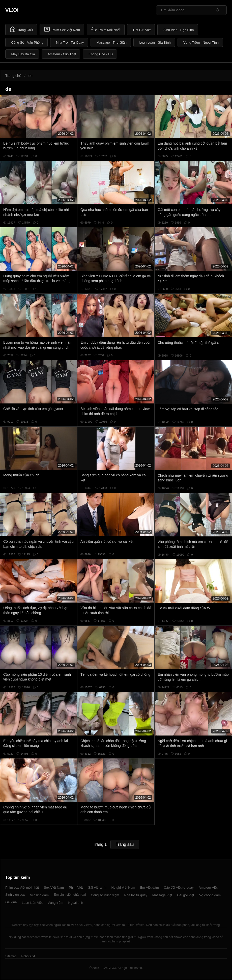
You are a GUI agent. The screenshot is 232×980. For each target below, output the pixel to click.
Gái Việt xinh (97, 888)
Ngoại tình (76, 903)
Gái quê (11, 902)
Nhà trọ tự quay (136, 895)
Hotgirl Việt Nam (123, 888)
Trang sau (125, 844)
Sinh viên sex (15, 895)
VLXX (12, 10)
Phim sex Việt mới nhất (22, 888)
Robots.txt (28, 956)
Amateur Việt (208, 888)
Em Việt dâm (150, 888)
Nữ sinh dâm (39, 895)
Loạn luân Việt (32, 903)
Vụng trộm (55, 903)
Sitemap (11, 956)
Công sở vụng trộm (105, 895)
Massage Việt (162, 895)
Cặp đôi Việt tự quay (179, 888)
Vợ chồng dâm (210, 895)
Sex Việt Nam (54, 888)
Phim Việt (76, 888)
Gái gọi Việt (186, 895)
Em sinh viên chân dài (70, 895)
